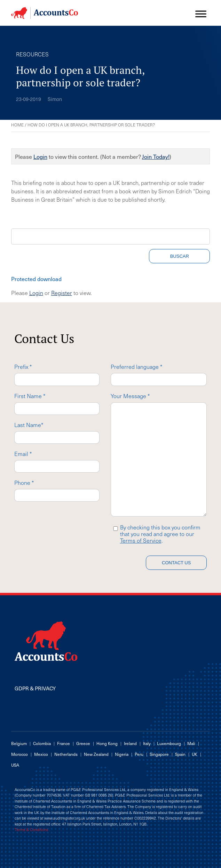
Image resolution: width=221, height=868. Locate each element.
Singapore (159, 754)
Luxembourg (169, 743)
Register (62, 293)
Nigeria (122, 754)
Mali (191, 743)
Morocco (19, 754)
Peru (139, 754)
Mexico (41, 754)
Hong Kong (107, 743)
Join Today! (156, 156)
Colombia (42, 743)
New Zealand (96, 754)
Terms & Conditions (31, 830)
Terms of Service (141, 540)
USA (15, 765)
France (64, 743)
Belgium (19, 743)
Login (40, 156)
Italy (147, 743)
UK (195, 754)
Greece (83, 743)
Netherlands (66, 754)
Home (17, 125)
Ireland (130, 743)
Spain (180, 754)
